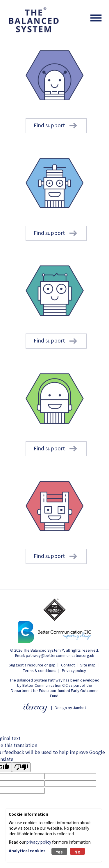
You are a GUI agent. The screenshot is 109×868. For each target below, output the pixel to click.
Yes (59, 852)
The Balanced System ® (44, 650)
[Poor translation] (21, 767)
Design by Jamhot (70, 707)
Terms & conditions (40, 670)
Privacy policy (74, 670)
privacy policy (39, 842)
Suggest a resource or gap (32, 665)
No (77, 852)
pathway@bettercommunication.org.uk (60, 655)
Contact (68, 665)
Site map (88, 665)
